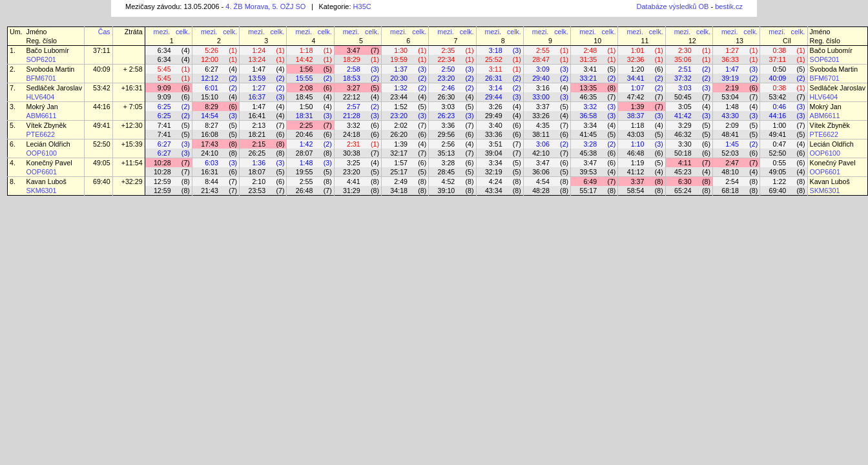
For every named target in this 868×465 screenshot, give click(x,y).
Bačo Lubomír (48, 50)
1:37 (401, 69)
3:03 (685, 88)
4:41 (354, 181)
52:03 (730, 153)
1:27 (732, 50)
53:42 (102, 88)
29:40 (541, 78)
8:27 (212, 125)
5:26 (212, 50)
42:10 (541, 153)
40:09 (102, 69)
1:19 (638, 163)
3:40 (496, 125)
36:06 (541, 172)
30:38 (352, 153)
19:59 (399, 59)
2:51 (685, 69)
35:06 (683, 59)
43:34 (494, 191)
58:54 (636, 191)
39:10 (447, 191)
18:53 (352, 78)
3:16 (543, 88)
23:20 (447, 78)
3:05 (685, 107)
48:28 (541, 191)
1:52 (401, 107)
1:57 (401, 163)
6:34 (164, 50)
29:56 (447, 134)
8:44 (212, 181)
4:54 (543, 181)
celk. (183, 32)
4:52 (449, 181)
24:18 (352, 134)
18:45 (305, 97)
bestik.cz (729, 6)
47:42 (636, 97)
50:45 (683, 97)
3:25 (354, 163)
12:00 (210, 59)
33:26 (541, 116)
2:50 (449, 69)
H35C (362, 6)
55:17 (588, 191)
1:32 (401, 88)
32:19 (494, 172)
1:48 (732, 107)
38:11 (541, 134)
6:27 (212, 69)
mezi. (162, 32)
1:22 (780, 181)
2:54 (732, 181)
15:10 (210, 97)
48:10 (730, 172)
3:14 (496, 88)
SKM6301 (42, 191)
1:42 (306, 144)
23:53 (257, 191)
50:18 (683, 153)
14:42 (305, 59)
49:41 (102, 125)
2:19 (732, 88)
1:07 (638, 88)
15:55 (305, 78)
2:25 (306, 125)
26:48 (305, 191)
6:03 (212, 163)
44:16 (102, 107)
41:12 (636, 172)
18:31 (305, 116)
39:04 (494, 153)
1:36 (259, 163)
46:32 (683, 134)
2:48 (590, 50)
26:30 (447, 97)
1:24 (259, 50)
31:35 (588, 59)
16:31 (210, 172)
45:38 (588, 153)
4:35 (543, 125)
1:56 (306, 69)
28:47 (541, 59)
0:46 (780, 107)
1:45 (732, 144)
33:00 (541, 97)
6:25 (164, 107)
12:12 (210, 78)
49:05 (102, 163)
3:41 (590, 69)
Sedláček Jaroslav (54, 88)
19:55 (305, 172)
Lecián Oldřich (48, 144)
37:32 (683, 78)
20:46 (305, 134)
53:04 (730, 97)
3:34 (590, 125)
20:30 (399, 78)
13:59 (257, 78)
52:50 (102, 144)
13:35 (588, 88)
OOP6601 (42, 172)
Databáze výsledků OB (673, 6)
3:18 (496, 50)
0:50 (780, 69)
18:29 (352, 59)
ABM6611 (42, 116)
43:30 (730, 116)
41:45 (588, 134)
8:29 (212, 107)
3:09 (543, 69)
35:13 (447, 153)
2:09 (732, 125)
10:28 (162, 163)
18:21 (257, 134)
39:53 (588, 172)
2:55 (543, 50)
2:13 (259, 125)
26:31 (494, 78)
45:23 (683, 172)
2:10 (259, 181)
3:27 (354, 88)
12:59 (162, 181)
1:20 (638, 69)
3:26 (496, 107)
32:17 (399, 153)
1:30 (401, 50)
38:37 (636, 116)
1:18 (306, 50)
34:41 (636, 78)
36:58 (588, 116)
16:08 (210, 134)
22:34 (447, 59)
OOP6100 (42, 153)
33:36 (494, 134)
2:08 (306, 88)
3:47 (354, 50)
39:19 (730, 78)
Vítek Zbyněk (46, 125)
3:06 (543, 144)
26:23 (447, 116)
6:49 (590, 181)
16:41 (257, 116)
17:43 (210, 144)
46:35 (588, 97)
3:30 (685, 144)
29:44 (494, 97)
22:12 (352, 97)
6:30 (685, 181)
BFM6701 (41, 78)
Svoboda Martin (51, 69)
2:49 (401, 181)
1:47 (259, 69)
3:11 (496, 69)
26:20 (399, 134)
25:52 (494, 59)
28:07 (305, 153)
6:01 (212, 88)
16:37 (257, 97)
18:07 (257, 172)
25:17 (399, 172)
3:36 (449, 125)
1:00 (780, 125)
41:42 (683, 116)
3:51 (496, 144)
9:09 (164, 88)
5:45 (164, 69)
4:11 (685, 163)
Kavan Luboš (46, 181)
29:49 (494, 116)
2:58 (354, 69)
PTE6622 (41, 134)
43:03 (636, 134)
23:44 (399, 97)
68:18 (730, 191)
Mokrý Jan (42, 107)
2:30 (685, 50)
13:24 (257, 59)
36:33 (730, 59)
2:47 (732, 163)
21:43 (210, 191)
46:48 (636, 153)
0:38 (780, 50)
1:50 (306, 107)
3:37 (543, 107)
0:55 (780, 163)
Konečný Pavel (49, 163)
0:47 (780, 144)
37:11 (102, 50)
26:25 (257, 153)
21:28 (352, 116)
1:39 (638, 107)
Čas (104, 32)
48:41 (730, 134)
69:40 (102, 181)
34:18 (399, 191)
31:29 (352, 191)
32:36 (636, 59)
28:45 (447, 172)
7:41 (164, 125)
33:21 (588, 78)
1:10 (638, 144)
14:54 (210, 116)
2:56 (449, 144)
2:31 (354, 144)
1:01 (638, 50)
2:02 (401, 125)
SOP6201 (41, 59)
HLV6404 (41, 97)
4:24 (496, 181)
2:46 (449, 88)
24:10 (210, 153)
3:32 (590, 107)
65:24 (683, 191)
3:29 (685, 125)
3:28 (590, 144)
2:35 (449, 50)
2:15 (259, 144)
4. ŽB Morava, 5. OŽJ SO (265, 6)
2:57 (354, 107)
